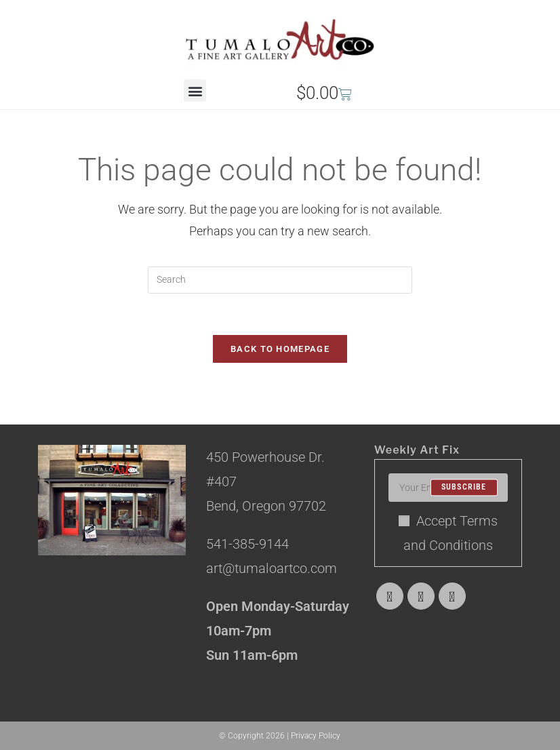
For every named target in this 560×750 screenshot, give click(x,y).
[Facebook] (421, 596)
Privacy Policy (316, 736)
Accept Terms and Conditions (448, 533)
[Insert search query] (280, 280)
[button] (195, 91)
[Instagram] (452, 596)
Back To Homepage (280, 349)
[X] (390, 596)
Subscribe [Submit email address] (464, 488)
